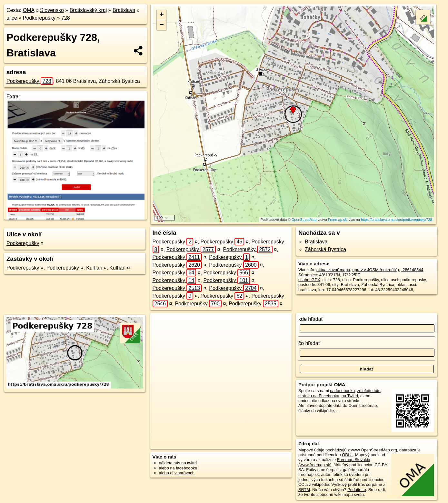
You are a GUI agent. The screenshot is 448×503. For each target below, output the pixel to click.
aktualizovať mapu (333, 270)
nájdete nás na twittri (178, 463)
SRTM (304, 490)
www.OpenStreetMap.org (374, 450)
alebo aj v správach (177, 473)
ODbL (347, 455)
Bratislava (124, 10)
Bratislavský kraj (88, 10)
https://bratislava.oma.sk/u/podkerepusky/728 (397, 220)
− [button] (162, 25)
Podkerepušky (39, 18)
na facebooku (342, 391)
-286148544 (412, 270)
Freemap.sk (337, 220)
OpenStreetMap (304, 220)
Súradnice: (308, 275)
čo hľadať (309, 343)
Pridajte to (357, 490)
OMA (29, 10)
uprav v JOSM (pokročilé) (376, 270)
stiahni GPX (309, 280)
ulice (12, 18)
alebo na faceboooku (178, 468)
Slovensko (52, 10)
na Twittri (350, 396)
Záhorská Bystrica (325, 249)
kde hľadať (311, 319)
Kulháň (94, 268)
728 (66, 18)
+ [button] (162, 15)
